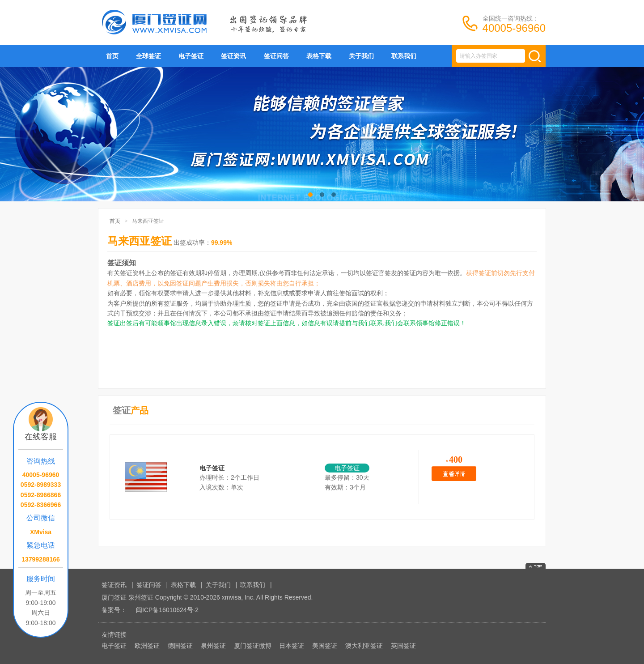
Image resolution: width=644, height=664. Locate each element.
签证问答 (276, 56)
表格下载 (319, 56)
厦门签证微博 (253, 646)
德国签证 (180, 646)
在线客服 (41, 437)
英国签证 (403, 646)
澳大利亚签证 (364, 646)
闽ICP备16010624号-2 (167, 610)
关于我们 (361, 56)
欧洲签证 (147, 646)
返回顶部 (536, 566)
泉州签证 (213, 646)
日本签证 (292, 646)
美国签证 (325, 646)
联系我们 (404, 56)
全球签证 (148, 56)
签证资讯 (233, 56)
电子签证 (191, 56)
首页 (112, 56)
